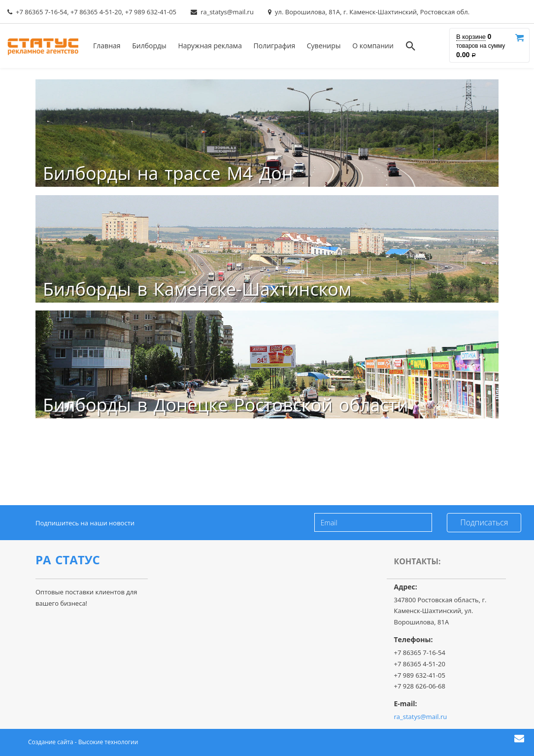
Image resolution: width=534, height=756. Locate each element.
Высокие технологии (108, 742)
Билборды (149, 46)
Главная (107, 46)
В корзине (471, 37)
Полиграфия (275, 46)
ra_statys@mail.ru (227, 12)
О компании (373, 46)
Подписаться (484, 522)
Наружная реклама (210, 46)
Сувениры (324, 46)
